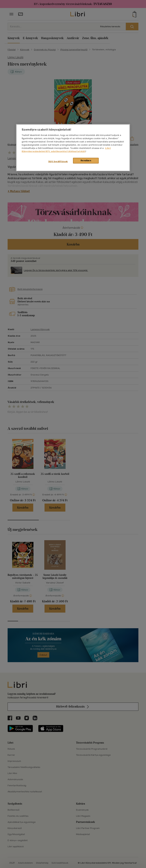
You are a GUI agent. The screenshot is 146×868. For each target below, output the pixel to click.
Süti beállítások (58, 161)
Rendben (86, 160)
